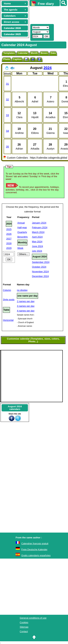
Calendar (23, 53)
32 (8, 99)
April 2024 (37, 237)
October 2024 (39, 267)
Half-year (22, 227)
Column (7, 290)
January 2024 (39, 223)
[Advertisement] (47, 15)
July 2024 (37, 251)
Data (53, 53)
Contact (24, 631)
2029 (9, 248)
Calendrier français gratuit (35, 543)
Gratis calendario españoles (36, 555)
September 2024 (41, 262)
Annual (21, 223)
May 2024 (37, 242)
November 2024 (40, 272)
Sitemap (24, 627)
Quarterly (22, 232)
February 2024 (40, 227)
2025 (9, 229)
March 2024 (38, 232)
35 (8, 147)
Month (34, 53)
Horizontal (8, 320)
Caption (17, 59)
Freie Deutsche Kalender (34, 549)
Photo (7, 59)
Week (20, 248)
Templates (9, 53)
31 (8, 84)
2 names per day (26, 301)
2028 (9, 243)
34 (8, 131)
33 (8, 115)
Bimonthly (23, 237)
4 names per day (26, 311)
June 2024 (37, 246)
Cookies (24, 622)
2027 (9, 239)
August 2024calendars (15, 408)
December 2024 (40, 276)
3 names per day (26, 306)
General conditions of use (33, 618)
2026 (9, 234)
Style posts (9, 300)
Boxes (44, 53)
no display (22, 290)
